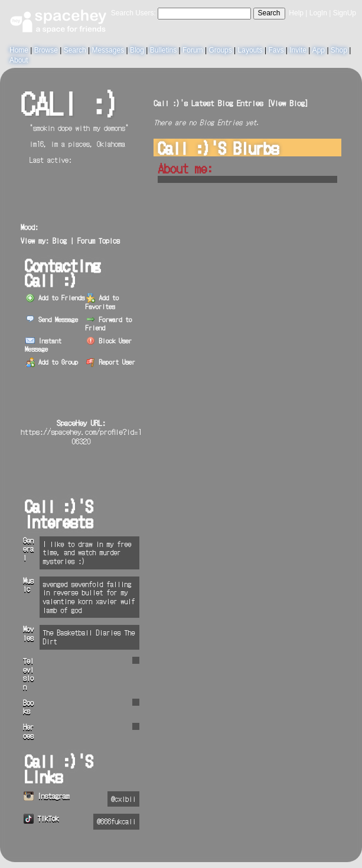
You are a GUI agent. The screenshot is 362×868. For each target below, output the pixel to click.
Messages (108, 50)
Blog (137, 50)
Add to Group (52, 362)
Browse (46, 50)
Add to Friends (55, 297)
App (319, 50)
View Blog (288, 103)
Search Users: (133, 13)
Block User (109, 340)
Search (269, 13)
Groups (220, 50)
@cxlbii (123, 799)
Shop (339, 50)
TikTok (41, 818)
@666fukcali (116, 821)
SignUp (345, 13)
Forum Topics (99, 240)
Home (19, 50)
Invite (298, 50)
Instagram (46, 796)
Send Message (52, 319)
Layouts (250, 50)
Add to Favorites (102, 302)
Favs (276, 50)
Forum (193, 50)
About (19, 60)
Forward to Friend (109, 323)
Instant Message (43, 345)
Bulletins (163, 50)
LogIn (318, 13)
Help (296, 13)
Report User (111, 362)
